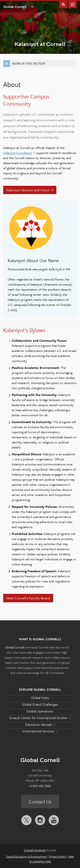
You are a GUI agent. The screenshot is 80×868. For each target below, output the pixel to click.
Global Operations (40, 711)
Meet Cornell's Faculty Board (28, 598)
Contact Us (40, 802)
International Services (40, 731)
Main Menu (73, 4)
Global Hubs (40, 698)
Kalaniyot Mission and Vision (30, 190)
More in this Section (24, 64)
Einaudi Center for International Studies (40, 718)
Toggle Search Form (63, 4)
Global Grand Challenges (40, 704)
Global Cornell (16, 7)
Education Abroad (40, 725)
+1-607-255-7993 (40, 785)
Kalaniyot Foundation (19, 153)
